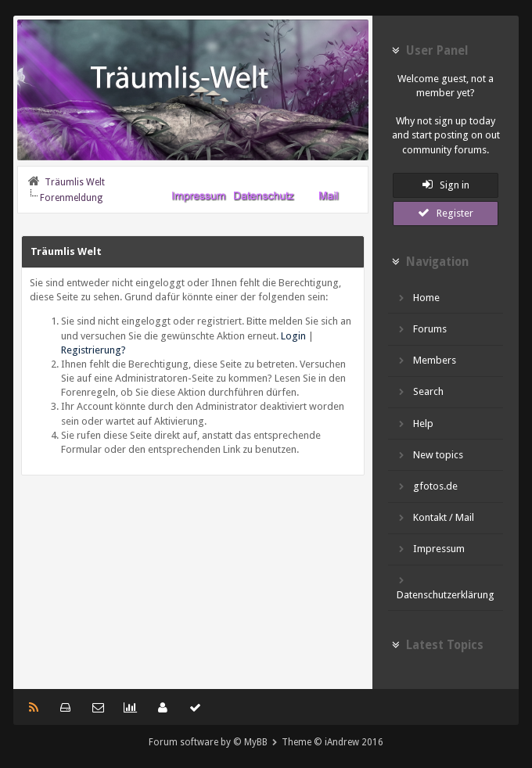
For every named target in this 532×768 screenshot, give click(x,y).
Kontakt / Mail (435, 517)
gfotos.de (427, 486)
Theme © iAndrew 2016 (332, 742)
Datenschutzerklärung (446, 587)
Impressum (431, 549)
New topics (430, 455)
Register (446, 213)
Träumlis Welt (75, 182)
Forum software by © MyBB (208, 742)
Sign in (446, 185)
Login (293, 336)
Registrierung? (93, 350)
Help (415, 423)
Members (426, 360)
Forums (422, 329)
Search (420, 391)
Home (418, 298)
